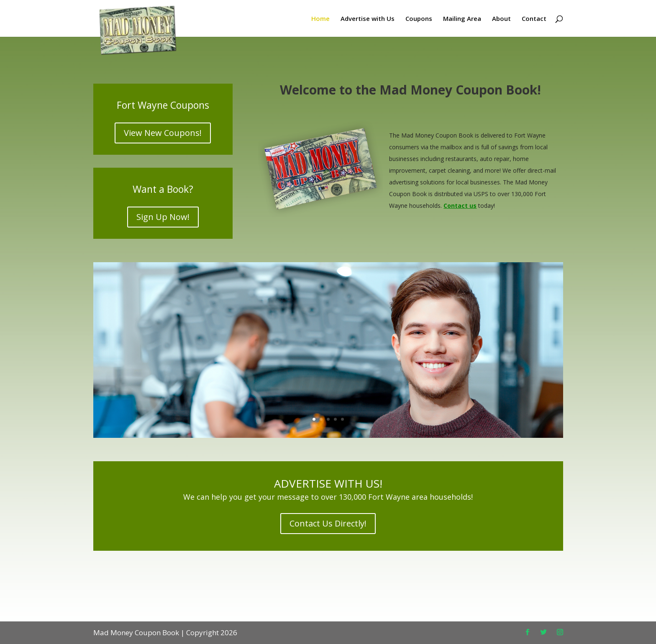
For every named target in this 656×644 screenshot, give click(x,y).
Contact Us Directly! (328, 523)
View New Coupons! (163, 133)
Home (320, 19)
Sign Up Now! (163, 217)
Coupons (419, 19)
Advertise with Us (368, 19)
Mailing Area (462, 19)
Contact (534, 19)
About (501, 19)
